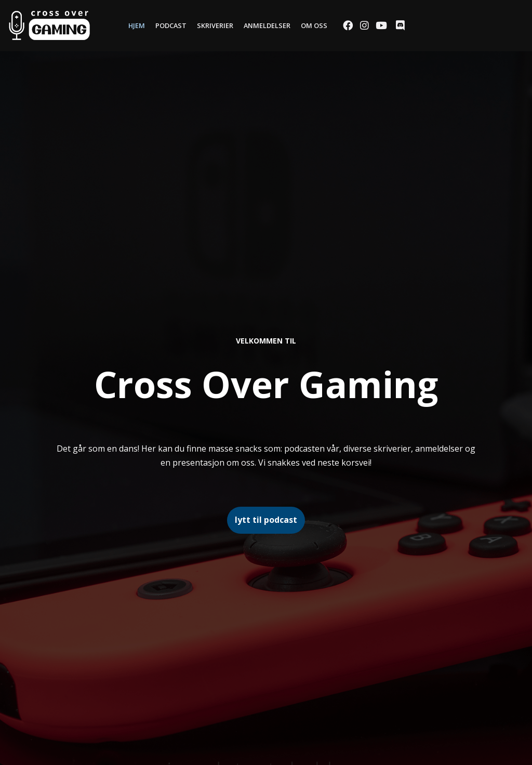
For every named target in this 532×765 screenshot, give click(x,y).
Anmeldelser (267, 25)
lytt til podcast (266, 520)
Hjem (137, 25)
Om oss (314, 25)
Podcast (171, 25)
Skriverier (215, 25)
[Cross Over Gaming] (49, 25)
